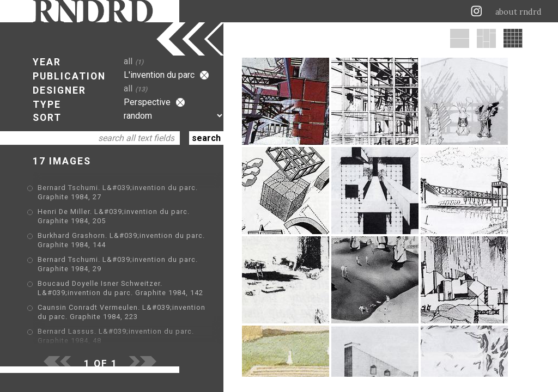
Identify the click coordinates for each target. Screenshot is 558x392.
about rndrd (518, 12)
